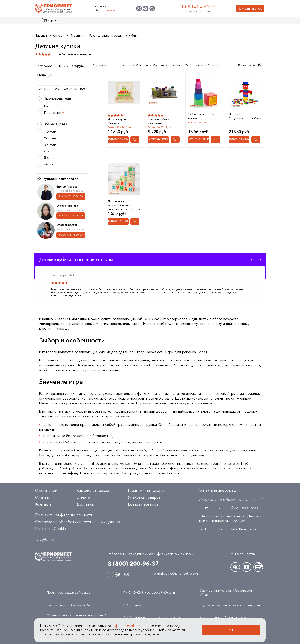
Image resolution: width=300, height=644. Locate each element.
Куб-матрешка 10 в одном (201, 116)
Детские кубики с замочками (160, 121)
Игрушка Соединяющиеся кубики (245, 116)
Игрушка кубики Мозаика (118, 121)
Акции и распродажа (70, 22)
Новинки (175, 65)
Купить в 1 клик (118, 139)
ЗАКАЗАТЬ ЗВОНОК (71, 196)
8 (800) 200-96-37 (197, 6)
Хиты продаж (194, 65)
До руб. (75, 89)
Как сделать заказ (93, 490)
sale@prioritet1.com (197, 11)
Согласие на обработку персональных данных (78, 522)
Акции (212, 65)
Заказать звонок (250, 8)
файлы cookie (126, 626)
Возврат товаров (143, 504)
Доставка (85, 504)
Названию (125, 65)
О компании (46, 490)
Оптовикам (208, 22)
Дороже (159, 65)
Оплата (83, 497)
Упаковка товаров (144, 497)
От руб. (49, 89)
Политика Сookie (51, 529)
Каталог (50, 22)
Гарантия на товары (146, 490)
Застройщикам (183, 22)
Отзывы (42, 497)
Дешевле (142, 65)
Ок (231, 630)
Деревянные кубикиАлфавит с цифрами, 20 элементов (124, 205)
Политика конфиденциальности (64, 515)
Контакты (229, 22)
